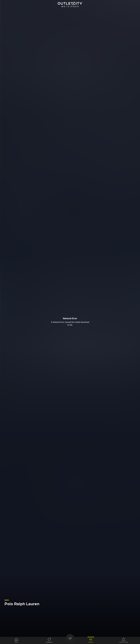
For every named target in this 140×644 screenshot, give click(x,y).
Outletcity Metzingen (70, 4)
